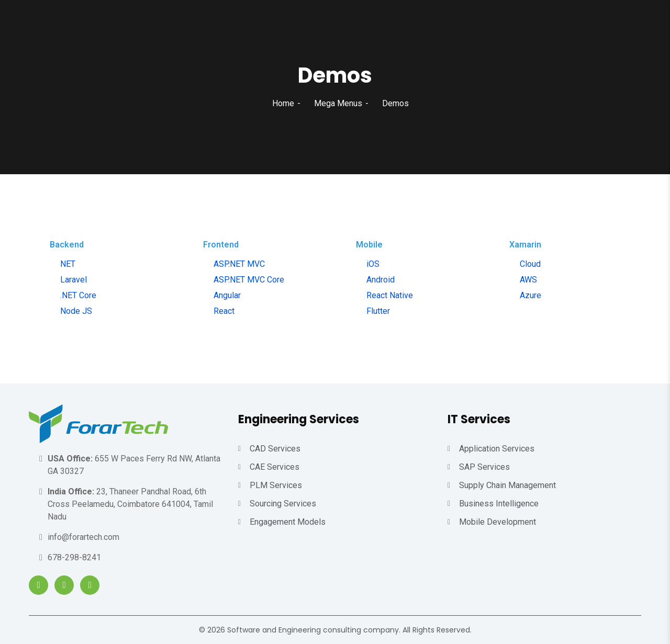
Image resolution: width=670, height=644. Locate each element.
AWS (528, 280)
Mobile (369, 245)
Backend (67, 245)
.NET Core (78, 295)
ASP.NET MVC (239, 264)
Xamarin (525, 245)
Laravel (74, 280)
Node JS (76, 311)
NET (68, 264)
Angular (227, 295)
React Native (390, 295)
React (224, 311)
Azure (531, 295)
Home (283, 103)
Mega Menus (338, 103)
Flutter (378, 311)
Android (381, 280)
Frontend (221, 245)
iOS (373, 264)
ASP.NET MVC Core (249, 280)
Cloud (530, 264)
